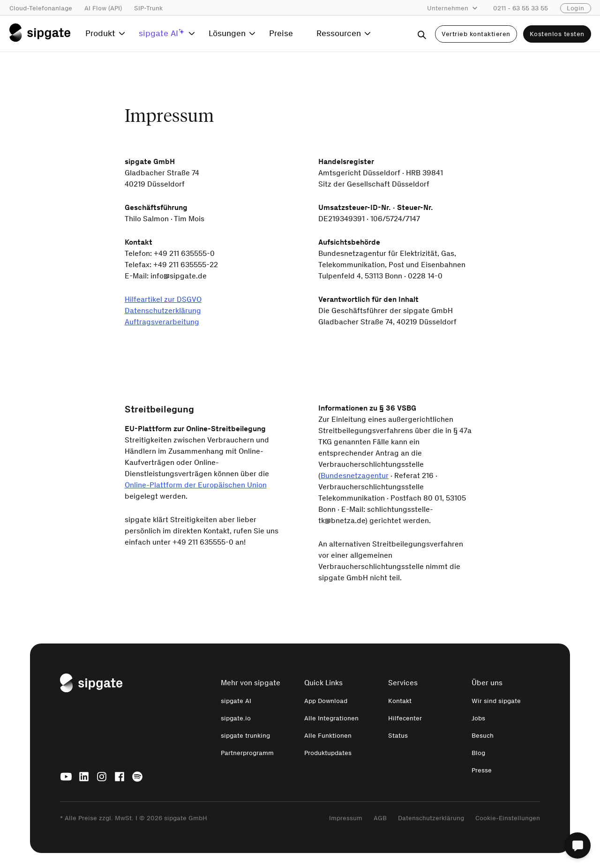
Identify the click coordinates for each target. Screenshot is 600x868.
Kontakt (400, 701)
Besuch (483, 736)
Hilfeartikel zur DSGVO (163, 299)
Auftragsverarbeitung (162, 322)
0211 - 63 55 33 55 (521, 8)
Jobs (478, 718)
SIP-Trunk (148, 8)
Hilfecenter (405, 718)
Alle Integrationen (331, 718)
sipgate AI (236, 701)
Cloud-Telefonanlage (41, 8)
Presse (482, 770)
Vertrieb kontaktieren (476, 34)
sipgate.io (236, 718)
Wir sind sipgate (496, 701)
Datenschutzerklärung (163, 311)
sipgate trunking (245, 736)
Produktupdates (328, 753)
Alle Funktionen (328, 736)
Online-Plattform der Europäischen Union (196, 485)
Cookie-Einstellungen (508, 818)
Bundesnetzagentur (355, 475)
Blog (478, 753)
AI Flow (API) (103, 8)
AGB (380, 818)
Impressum (346, 818)
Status (398, 736)
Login (576, 8)
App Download (326, 701)
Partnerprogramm (247, 753)
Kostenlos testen (557, 34)
